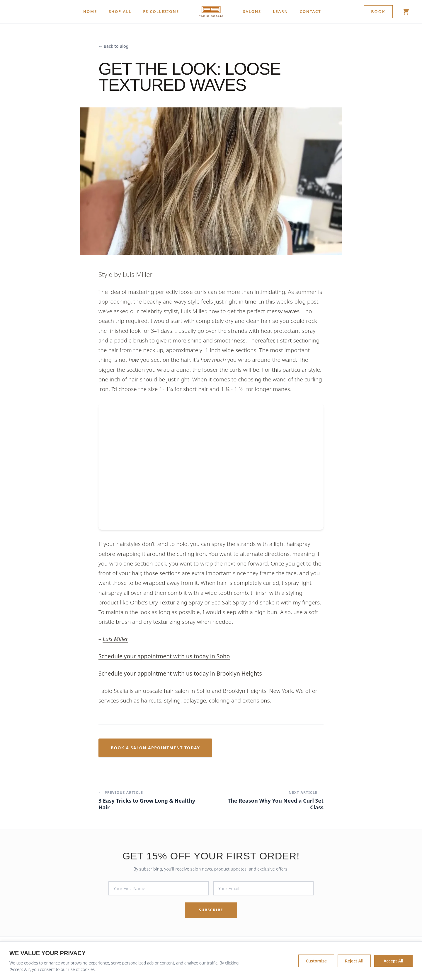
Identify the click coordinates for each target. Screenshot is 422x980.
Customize (316, 961)
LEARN (280, 11)
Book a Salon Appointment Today (155, 748)
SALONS (252, 11)
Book (378, 12)
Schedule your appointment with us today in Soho (164, 656)
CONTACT (310, 11)
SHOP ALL (120, 11)
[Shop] (406, 12)
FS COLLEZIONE (161, 11)
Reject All (354, 961)
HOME (90, 11)
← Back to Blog (114, 46)
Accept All (393, 961)
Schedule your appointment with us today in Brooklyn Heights (180, 674)
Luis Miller (115, 639)
